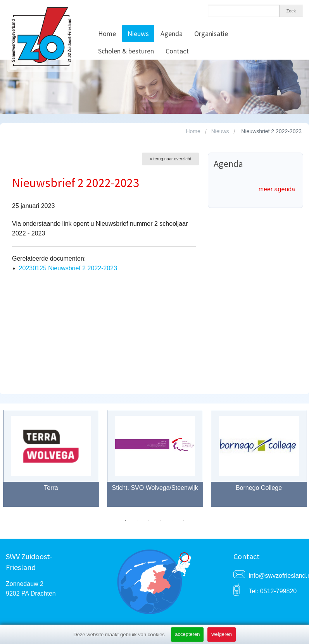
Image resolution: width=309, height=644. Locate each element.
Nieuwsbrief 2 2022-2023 (271, 131)
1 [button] (126, 520)
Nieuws (138, 33)
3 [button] (149, 520)
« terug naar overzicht (170, 159)
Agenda (172, 33)
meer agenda (277, 189)
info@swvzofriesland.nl (276, 576)
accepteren (187, 634)
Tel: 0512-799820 (273, 591)
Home (107, 33)
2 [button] (137, 520)
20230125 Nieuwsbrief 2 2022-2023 (68, 268)
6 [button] (184, 520)
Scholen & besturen (126, 51)
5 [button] (172, 520)
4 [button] (161, 520)
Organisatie (211, 33)
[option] (155, 462)
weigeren (222, 634)
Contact (177, 51)
